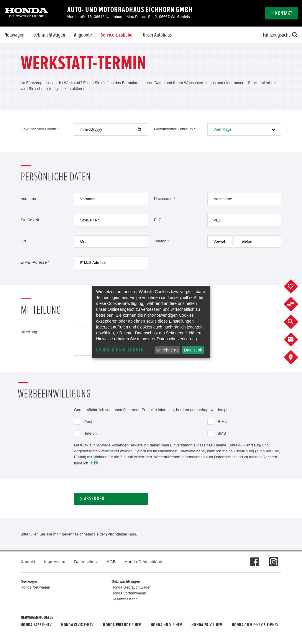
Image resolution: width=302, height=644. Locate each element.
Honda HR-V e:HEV (166, 625)
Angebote (83, 35)
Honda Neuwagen (35, 587)
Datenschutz (86, 562)
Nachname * (165, 199)
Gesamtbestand (124, 599)
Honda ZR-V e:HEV (207, 625)
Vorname (28, 199)
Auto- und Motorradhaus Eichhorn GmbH (130, 10)
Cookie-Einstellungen (120, 350)
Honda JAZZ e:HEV (36, 625)
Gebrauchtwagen (49, 35)
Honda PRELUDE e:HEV (122, 625)
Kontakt (284, 13)
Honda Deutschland (144, 562)
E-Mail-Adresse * (35, 262)
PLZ (157, 220)
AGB (111, 562)
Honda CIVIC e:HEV (77, 625)
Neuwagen (14, 35)
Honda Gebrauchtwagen (132, 587)
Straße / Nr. (30, 220)
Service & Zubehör (117, 35)
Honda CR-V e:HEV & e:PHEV (255, 625)
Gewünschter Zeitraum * (175, 129)
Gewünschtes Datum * (40, 129)
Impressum (55, 562)
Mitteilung (29, 332)
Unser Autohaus (157, 35)
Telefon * (161, 241)
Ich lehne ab (167, 350)
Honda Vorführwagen (129, 593)
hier (94, 463)
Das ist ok (193, 350)
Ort (23, 241)
